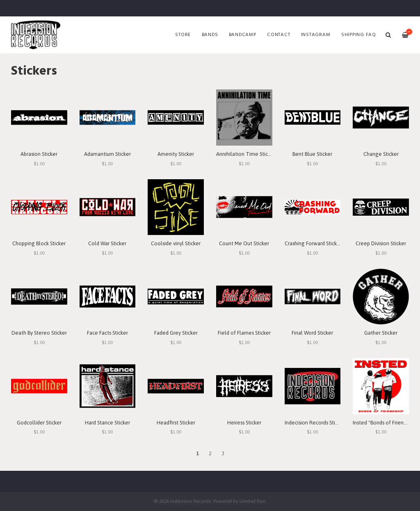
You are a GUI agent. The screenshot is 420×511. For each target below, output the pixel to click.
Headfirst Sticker (176, 423)
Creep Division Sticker (381, 243)
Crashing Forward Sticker (313, 243)
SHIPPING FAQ (359, 35)
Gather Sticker (381, 333)
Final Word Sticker (312, 333)
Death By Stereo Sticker (39, 333)
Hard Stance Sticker (107, 423)
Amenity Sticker (176, 154)
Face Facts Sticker (107, 333)
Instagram (316, 35)
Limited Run (252, 501)
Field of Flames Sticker (244, 333)
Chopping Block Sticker (39, 243)
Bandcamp (243, 35)
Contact (278, 35)
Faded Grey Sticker (176, 333)
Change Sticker (381, 154)
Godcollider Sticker (39, 423)
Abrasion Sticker (39, 154)
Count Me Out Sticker (244, 243)
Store (183, 35)
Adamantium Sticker (107, 154)
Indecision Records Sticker (315, 423)
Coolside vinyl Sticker (176, 243)
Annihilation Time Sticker (246, 154)
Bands (210, 35)
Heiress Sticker (244, 423)
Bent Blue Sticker (312, 154)
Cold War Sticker (107, 243)
